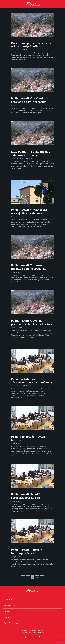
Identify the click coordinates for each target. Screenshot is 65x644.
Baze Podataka (12, 623)
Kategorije (9, 605)
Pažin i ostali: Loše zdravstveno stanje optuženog (32, 381)
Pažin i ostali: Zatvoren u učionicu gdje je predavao (29, 267)
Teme (7, 617)
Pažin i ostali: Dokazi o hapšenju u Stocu (27, 551)
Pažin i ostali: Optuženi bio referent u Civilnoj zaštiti (30, 100)
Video (7, 611)
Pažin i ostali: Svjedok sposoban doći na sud (26, 496)
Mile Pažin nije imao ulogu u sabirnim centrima (31, 153)
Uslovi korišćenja (26, 632)
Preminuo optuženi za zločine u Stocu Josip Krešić (31, 45)
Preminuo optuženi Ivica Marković (28, 438)
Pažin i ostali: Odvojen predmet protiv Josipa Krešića (32, 322)
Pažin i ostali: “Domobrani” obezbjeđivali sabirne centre (31, 212)
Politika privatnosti (38, 632)
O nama (8, 600)
